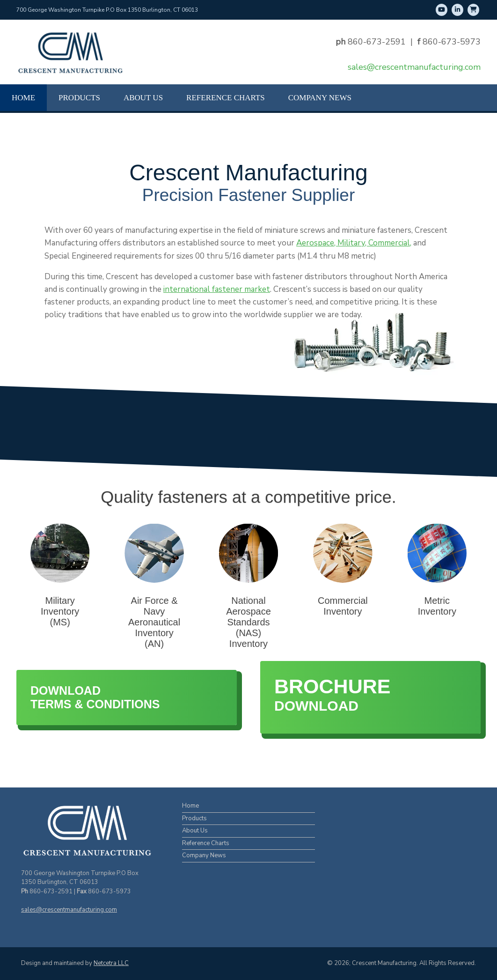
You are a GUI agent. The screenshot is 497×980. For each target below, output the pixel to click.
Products (79, 98)
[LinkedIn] (457, 10)
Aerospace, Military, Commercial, (354, 243)
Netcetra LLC (111, 963)
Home (23, 98)
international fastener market (217, 289)
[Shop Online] (473, 10)
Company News (320, 98)
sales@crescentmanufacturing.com (414, 67)
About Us (143, 98)
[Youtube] (442, 10)
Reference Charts (226, 98)
